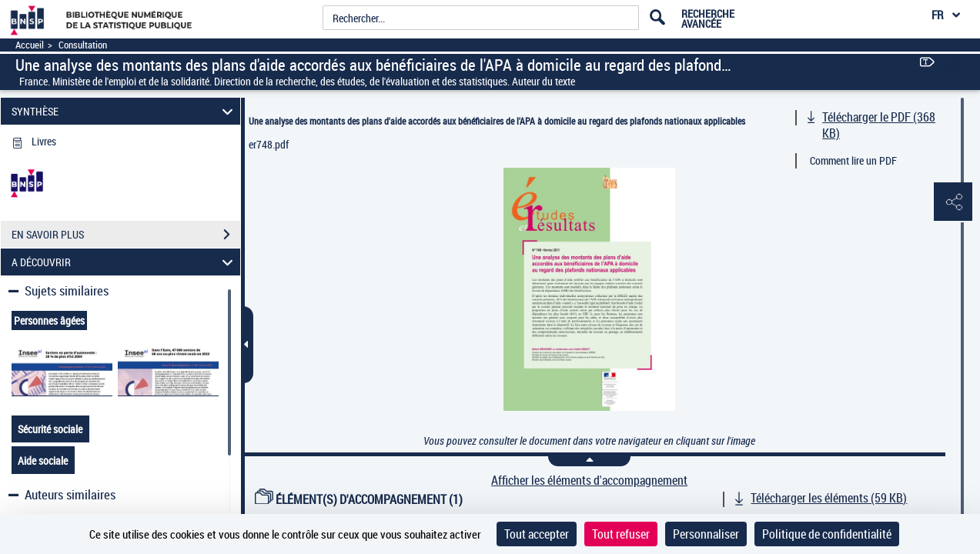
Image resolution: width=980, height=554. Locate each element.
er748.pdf (269, 144)
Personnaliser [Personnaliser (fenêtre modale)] (706, 534)
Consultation (83, 45)
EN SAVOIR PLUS (126, 235)
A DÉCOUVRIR (125, 262)
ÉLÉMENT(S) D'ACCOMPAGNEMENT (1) (359, 499)
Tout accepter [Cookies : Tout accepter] (537, 534)
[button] (953, 202)
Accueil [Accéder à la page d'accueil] (30, 45)
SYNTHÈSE (125, 111)
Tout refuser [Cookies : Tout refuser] (621, 534)
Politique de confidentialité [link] (827, 534)
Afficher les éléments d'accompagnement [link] (589, 481)
